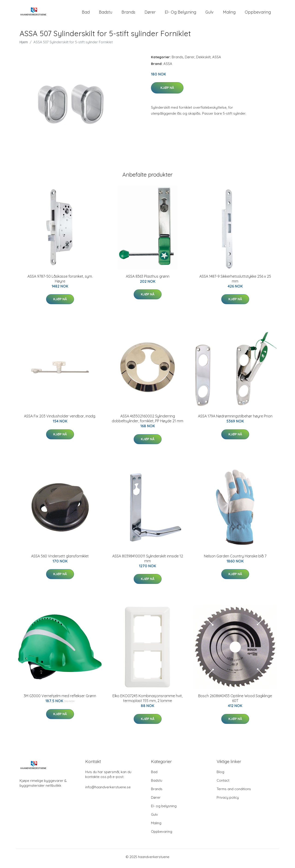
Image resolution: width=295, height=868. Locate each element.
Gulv (209, 14)
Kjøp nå (167, 91)
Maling (229, 14)
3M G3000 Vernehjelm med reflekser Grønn (60, 699)
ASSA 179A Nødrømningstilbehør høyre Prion (235, 419)
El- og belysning (180, 14)
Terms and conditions (234, 792)
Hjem (24, 45)
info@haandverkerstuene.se (108, 790)
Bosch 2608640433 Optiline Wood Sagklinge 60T (235, 701)
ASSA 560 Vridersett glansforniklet (60, 559)
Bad (86, 14)
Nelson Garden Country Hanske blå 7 (235, 559)
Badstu (106, 14)
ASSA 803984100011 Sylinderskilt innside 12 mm (148, 562)
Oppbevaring (258, 14)
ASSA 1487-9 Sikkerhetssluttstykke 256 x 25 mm (235, 282)
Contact (223, 784)
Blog (220, 775)
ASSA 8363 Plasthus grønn (148, 280)
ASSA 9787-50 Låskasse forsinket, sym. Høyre (60, 282)
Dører (150, 14)
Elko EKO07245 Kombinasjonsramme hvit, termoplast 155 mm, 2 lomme (147, 701)
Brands (128, 14)
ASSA (217, 60)
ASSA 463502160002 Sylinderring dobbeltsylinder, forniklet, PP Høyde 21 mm (147, 422)
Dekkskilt (203, 60)
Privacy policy (228, 801)
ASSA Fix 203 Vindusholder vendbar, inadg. (60, 419)
